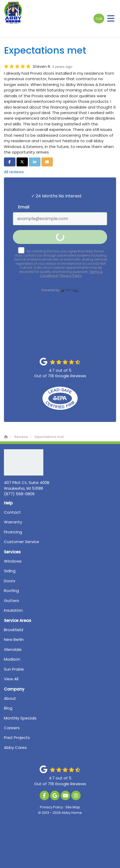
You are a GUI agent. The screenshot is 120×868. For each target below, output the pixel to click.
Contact (12, 512)
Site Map (73, 807)
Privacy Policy (51, 807)
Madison (12, 659)
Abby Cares (15, 747)
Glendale (13, 649)
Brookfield (14, 630)
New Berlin (14, 639)
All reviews (14, 172)
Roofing (11, 591)
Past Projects (17, 737)
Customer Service (22, 542)
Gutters (12, 601)
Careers (12, 728)
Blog (8, 708)
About (10, 698)
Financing (13, 532)
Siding (10, 571)
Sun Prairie (14, 669)
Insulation (13, 610)
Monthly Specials (20, 718)
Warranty (13, 522)
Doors (10, 581)
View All (11, 679)
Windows (13, 561)
